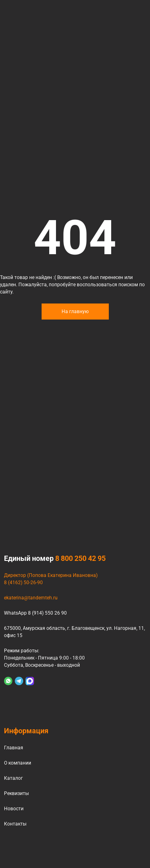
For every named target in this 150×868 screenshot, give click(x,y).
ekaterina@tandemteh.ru (31, 598)
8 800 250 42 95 (80, 558)
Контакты (15, 824)
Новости (14, 809)
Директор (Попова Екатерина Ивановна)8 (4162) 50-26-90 (51, 579)
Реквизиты (16, 793)
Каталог (13, 778)
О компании (18, 763)
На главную (75, 312)
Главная (14, 748)
